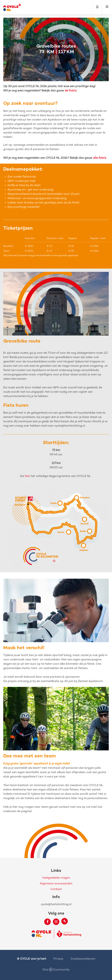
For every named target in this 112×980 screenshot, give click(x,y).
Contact (56, 889)
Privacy (58, 959)
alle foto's (100, 158)
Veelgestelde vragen (56, 878)
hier (27, 476)
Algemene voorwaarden (56, 884)
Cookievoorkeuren (83, 959)
